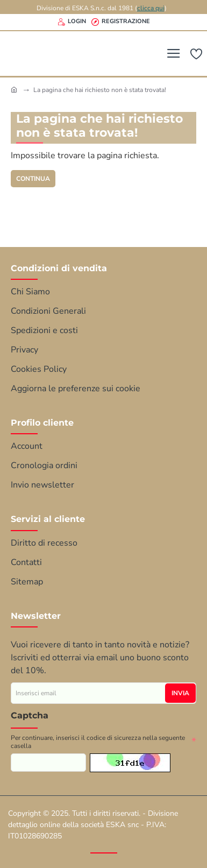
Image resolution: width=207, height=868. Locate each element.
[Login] (72, 22)
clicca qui (151, 8)
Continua (33, 179)
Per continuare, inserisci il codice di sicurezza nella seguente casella (98, 742)
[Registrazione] (121, 22)
